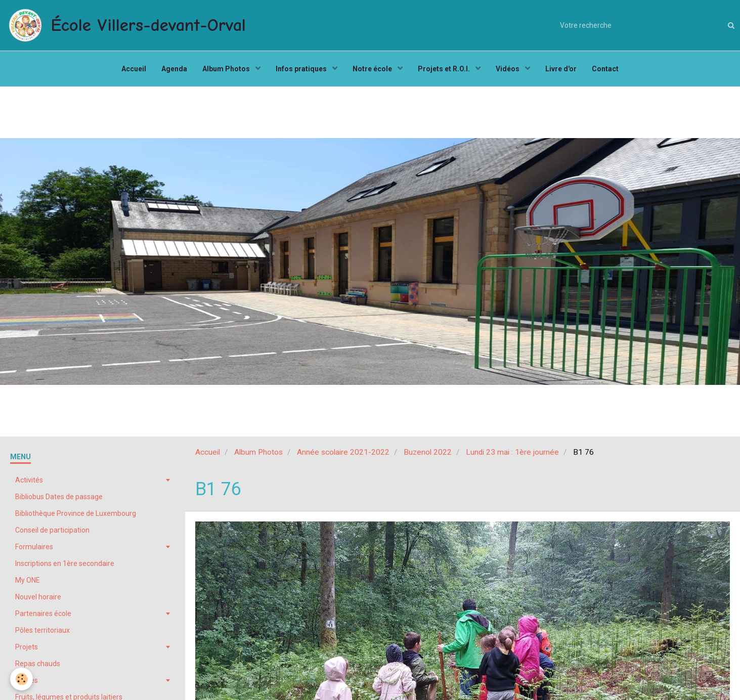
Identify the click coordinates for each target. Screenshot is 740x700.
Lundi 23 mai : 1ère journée (512, 452)
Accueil (134, 69)
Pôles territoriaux (42, 630)
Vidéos (508, 69)
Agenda (174, 69)
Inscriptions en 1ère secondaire (65, 563)
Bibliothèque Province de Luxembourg (76, 513)
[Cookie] (21, 679)
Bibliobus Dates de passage (59, 497)
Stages (27, 680)
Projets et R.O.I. (445, 69)
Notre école (373, 69)
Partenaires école (43, 614)
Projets (27, 647)
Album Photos (227, 69)
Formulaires (34, 547)
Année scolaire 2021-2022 (343, 452)
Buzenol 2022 (428, 452)
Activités (29, 480)
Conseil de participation (52, 530)
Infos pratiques (302, 69)
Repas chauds (38, 664)
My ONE (28, 580)
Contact (605, 69)
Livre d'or (561, 69)
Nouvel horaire (38, 597)
